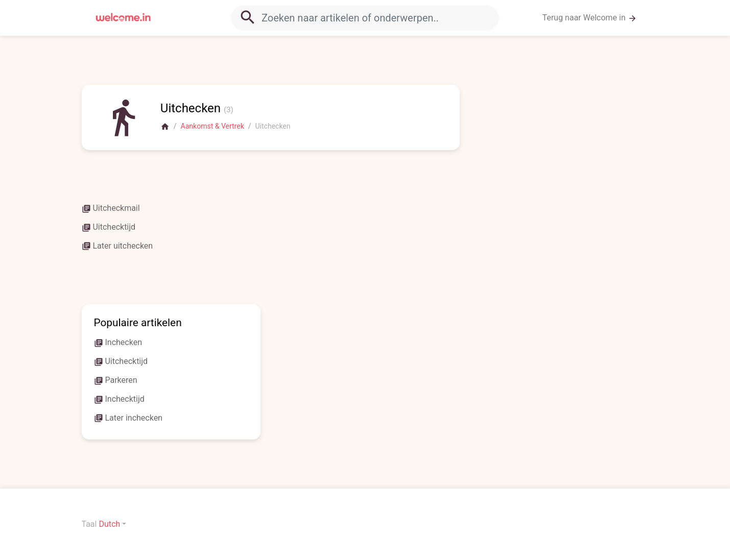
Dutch (109, 524)
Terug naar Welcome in (589, 18)
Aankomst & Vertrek (213, 126)
